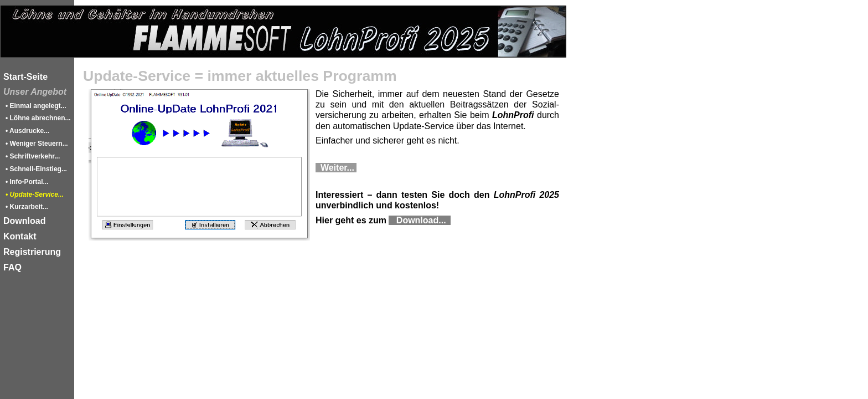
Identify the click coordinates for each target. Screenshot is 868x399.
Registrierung (32, 252)
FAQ (12, 267)
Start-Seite (25, 77)
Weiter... (336, 168)
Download (24, 221)
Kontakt (20, 236)
